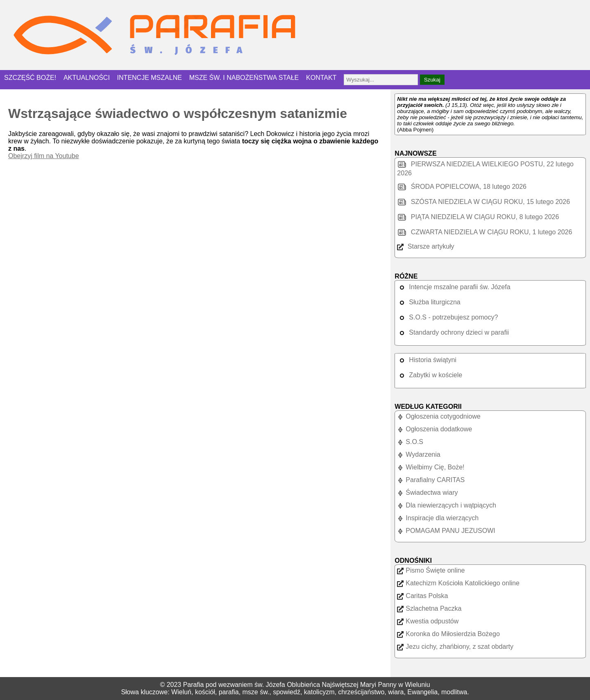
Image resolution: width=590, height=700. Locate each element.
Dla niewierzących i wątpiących (447, 505)
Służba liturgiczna (429, 302)
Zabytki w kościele (430, 375)
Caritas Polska (422, 596)
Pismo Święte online (431, 570)
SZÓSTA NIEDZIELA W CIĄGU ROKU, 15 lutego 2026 (483, 202)
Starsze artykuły (425, 246)
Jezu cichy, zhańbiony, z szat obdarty (455, 647)
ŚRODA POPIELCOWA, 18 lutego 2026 (462, 187)
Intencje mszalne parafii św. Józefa (454, 287)
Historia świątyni (427, 360)
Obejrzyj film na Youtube (44, 156)
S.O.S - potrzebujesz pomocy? (447, 317)
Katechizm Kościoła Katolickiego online (458, 583)
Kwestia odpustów (428, 621)
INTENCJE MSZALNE (150, 78)
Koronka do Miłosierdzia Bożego (448, 634)
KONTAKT (321, 78)
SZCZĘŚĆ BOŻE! (30, 78)
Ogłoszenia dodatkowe (435, 429)
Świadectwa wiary (427, 493)
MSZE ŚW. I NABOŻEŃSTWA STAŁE (244, 78)
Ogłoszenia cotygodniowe (439, 416)
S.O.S (410, 442)
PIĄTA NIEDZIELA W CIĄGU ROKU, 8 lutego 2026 (478, 217)
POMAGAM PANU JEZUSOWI (446, 531)
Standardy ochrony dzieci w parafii (453, 332)
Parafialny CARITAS (431, 480)
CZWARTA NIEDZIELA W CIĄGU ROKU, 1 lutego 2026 (484, 232)
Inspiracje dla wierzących (438, 518)
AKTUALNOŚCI (87, 78)
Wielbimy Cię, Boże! (431, 467)
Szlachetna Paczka (429, 608)
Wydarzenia (419, 454)
